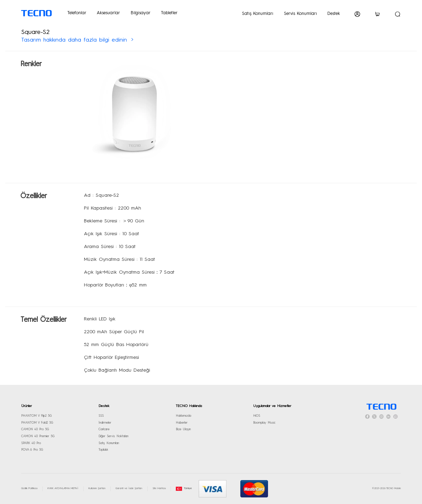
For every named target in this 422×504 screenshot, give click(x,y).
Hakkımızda (183, 416)
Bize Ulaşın (183, 429)
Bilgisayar (141, 13)
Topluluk (103, 450)
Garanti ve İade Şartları (129, 488)
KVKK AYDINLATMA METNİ (63, 488)
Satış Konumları (258, 14)
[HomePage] (381, 407)
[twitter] (374, 417)
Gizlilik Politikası (29, 488)
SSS (101, 416)
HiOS (257, 416)
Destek (334, 14)
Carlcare (104, 429)
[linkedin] (389, 417)
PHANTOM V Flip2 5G (36, 416)
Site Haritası (159, 488)
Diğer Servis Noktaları (113, 436)
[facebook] (367, 417)
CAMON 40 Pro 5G (35, 429)
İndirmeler (105, 423)
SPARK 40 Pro (31, 443)
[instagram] (382, 417)
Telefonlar (77, 13)
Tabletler (169, 13)
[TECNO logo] (37, 13)
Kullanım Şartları (97, 488)
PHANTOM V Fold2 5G (37, 423)
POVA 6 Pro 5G (32, 450)
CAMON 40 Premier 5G (38, 436)
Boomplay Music (264, 423)
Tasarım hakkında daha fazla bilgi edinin (75, 40)
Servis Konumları (300, 14)
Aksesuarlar (108, 13)
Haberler (182, 423)
